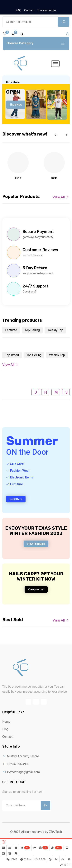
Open (13, 92)
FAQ (19, 10)
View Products (36, 544)
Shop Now (16, 105)
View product (36, 589)
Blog (5, 729)
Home (6, 722)
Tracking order (47, 10)
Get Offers (16, 499)
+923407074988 (16, 764)
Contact (29, 10)
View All (61, 197)
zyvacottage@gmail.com (21, 772)
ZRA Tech (55, 832)
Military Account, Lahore (21, 756)
